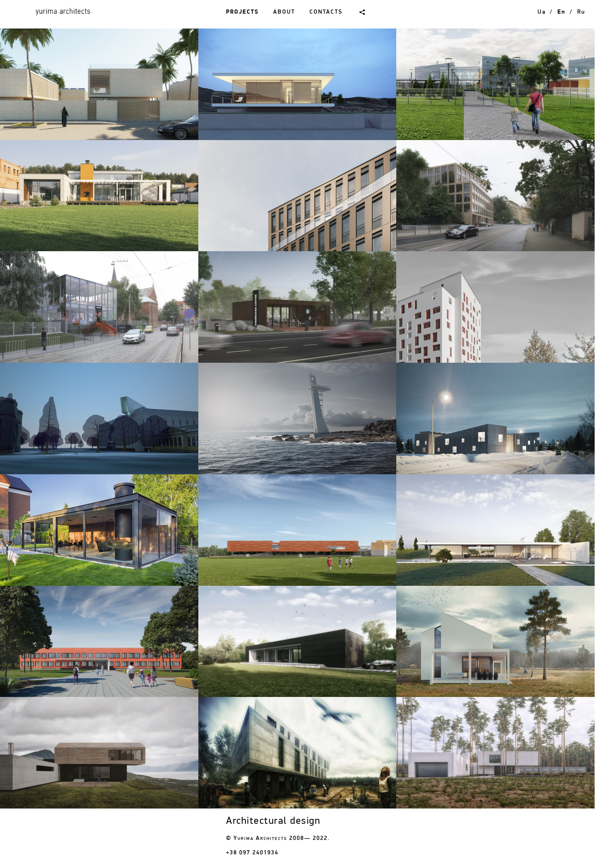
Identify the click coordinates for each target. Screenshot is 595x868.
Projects (242, 12)
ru (581, 12)
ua (541, 12)
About (284, 12)
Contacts (326, 12)
